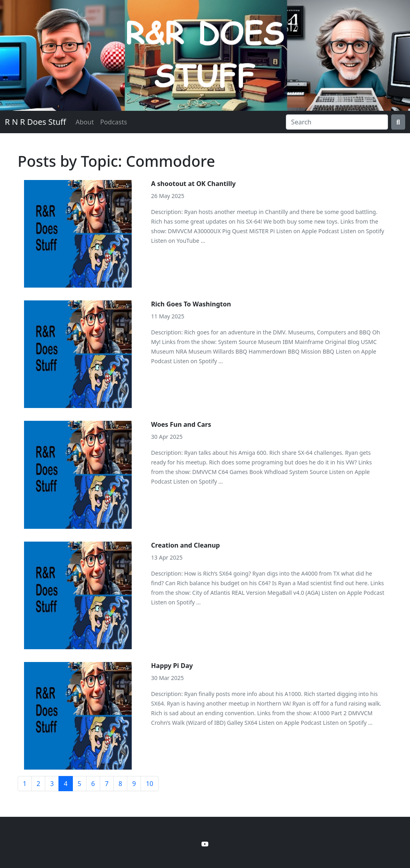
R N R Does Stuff (35, 122)
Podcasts (114, 122)
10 (149, 784)
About (85, 122)
